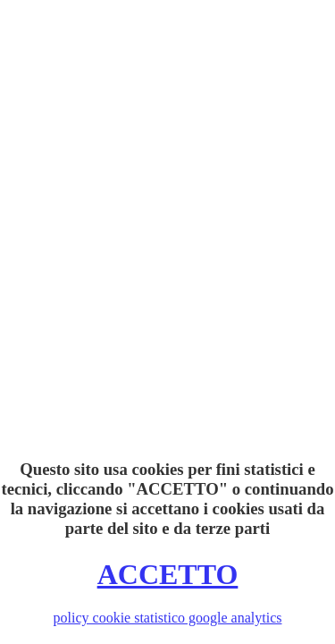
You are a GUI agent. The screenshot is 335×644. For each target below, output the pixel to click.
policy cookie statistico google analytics (168, 618)
